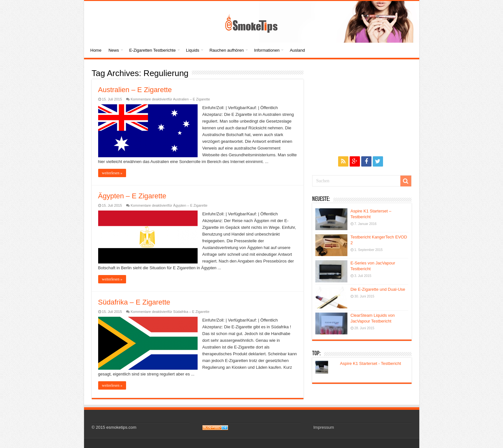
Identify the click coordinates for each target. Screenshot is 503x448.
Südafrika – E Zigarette (134, 302)
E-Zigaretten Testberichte (153, 50)
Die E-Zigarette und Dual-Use (378, 289)
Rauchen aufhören (227, 50)
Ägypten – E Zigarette (132, 196)
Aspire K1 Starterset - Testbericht (371, 363)
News (114, 50)
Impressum (324, 427)
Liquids (193, 50)
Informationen (267, 50)
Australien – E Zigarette (135, 90)
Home (96, 50)
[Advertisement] (362, 108)
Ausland (297, 50)
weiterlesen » (112, 173)
